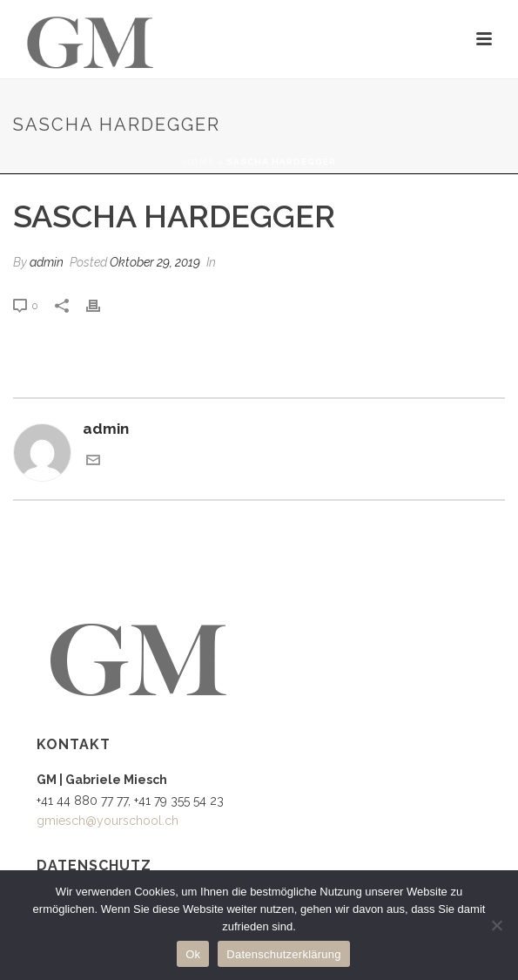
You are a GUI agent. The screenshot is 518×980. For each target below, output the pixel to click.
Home (198, 162)
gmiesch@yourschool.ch (108, 821)
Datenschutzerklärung (283, 954)
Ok (193, 954)
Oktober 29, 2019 (155, 262)
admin (47, 262)
